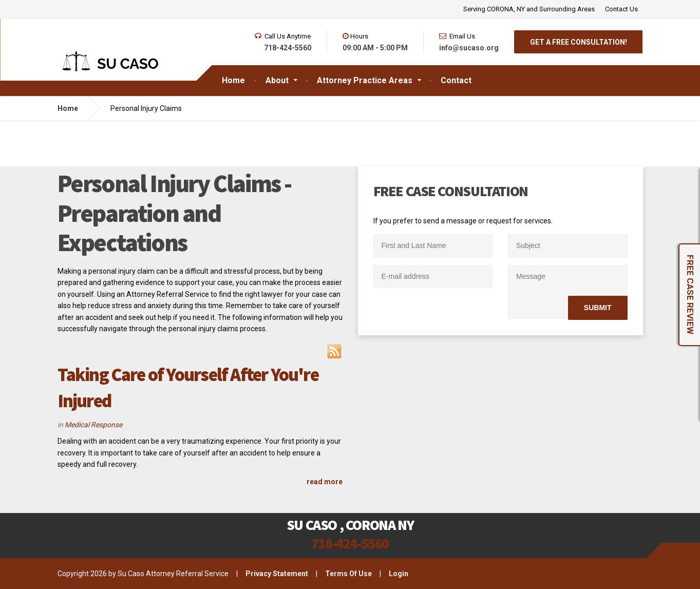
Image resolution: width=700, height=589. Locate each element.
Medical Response (93, 425)
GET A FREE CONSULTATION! (579, 42)
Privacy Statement (277, 574)
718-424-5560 (350, 543)
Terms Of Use (348, 574)
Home (68, 108)
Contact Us (621, 9)
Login (399, 574)
